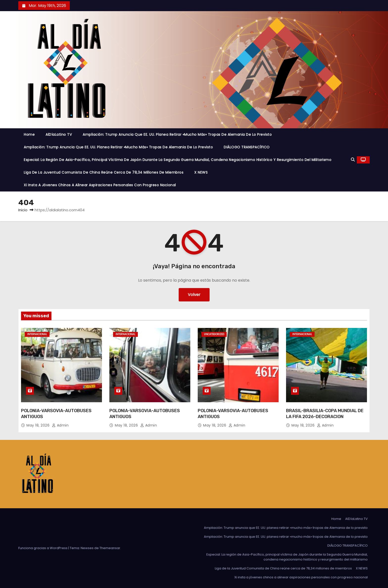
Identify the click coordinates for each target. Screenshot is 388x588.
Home (29, 134)
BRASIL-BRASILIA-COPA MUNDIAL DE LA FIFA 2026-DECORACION (325, 414)
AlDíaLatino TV (59, 134)
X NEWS (201, 172)
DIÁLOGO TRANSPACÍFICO (247, 147)
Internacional (37, 334)
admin (60, 425)
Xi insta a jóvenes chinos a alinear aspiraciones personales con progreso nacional (100, 185)
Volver (194, 295)
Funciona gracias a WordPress (43, 548)
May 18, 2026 (39, 425)
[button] (353, 160)
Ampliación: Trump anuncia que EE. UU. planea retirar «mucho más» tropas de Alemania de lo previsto (177, 134)
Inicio (23, 210)
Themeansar (110, 548)
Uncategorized (214, 334)
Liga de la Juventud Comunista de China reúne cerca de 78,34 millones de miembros (104, 172)
